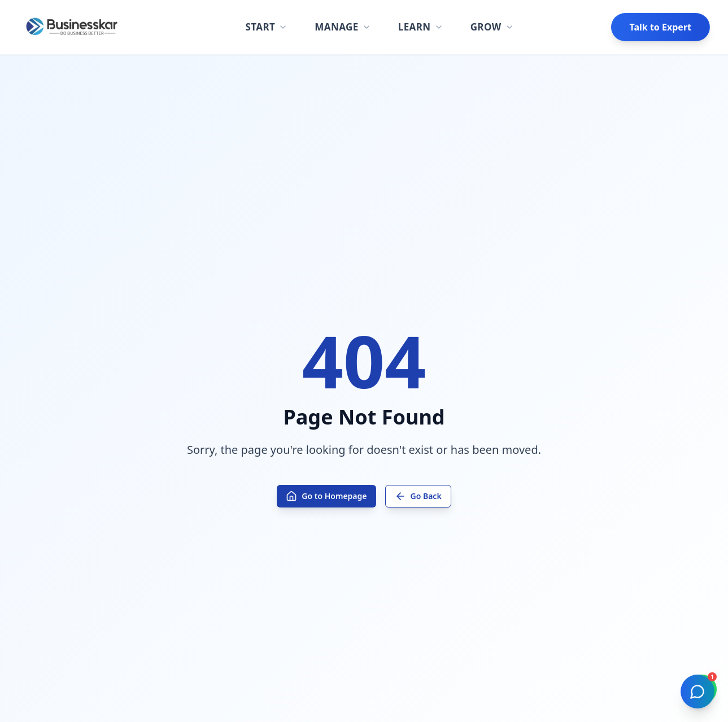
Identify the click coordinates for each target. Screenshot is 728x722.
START (266, 27)
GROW (492, 27)
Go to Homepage (326, 496)
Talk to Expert (661, 27)
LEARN (421, 27)
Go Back (418, 496)
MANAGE (343, 27)
